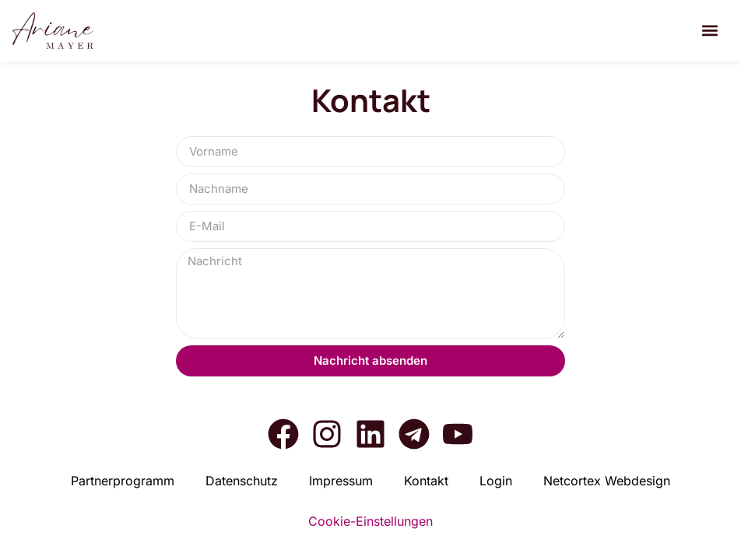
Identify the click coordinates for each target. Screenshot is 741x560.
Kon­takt (426, 481)
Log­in (496, 481)
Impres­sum (341, 481)
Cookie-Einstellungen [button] (370, 521)
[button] (709, 31)
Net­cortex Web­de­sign (607, 481)
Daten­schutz (242, 481)
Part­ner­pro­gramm (123, 481)
